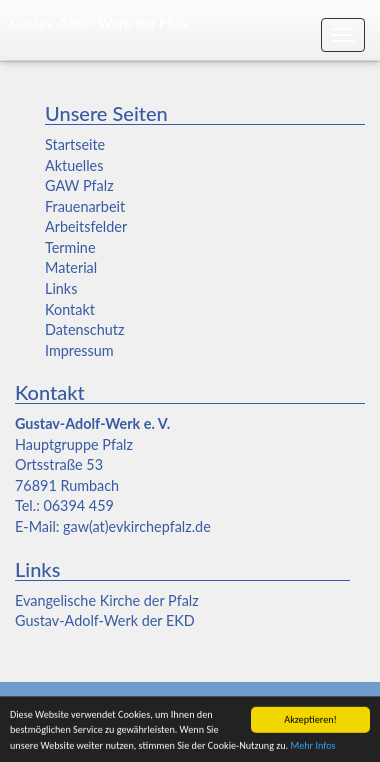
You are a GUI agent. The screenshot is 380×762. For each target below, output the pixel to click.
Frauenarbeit (85, 206)
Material (71, 267)
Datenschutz (84, 329)
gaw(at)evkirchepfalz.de (137, 526)
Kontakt (70, 309)
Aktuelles (74, 165)
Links (61, 288)
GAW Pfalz (79, 185)
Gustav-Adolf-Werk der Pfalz (100, 22)
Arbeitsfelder (86, 226)
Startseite (75, 144)
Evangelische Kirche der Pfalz (107, 600)
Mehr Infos (312, 747)
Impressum (79, 350)
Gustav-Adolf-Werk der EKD (105, 620)
